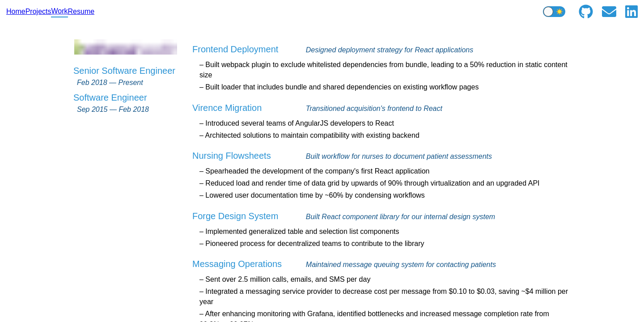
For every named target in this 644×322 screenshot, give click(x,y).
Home (16, 11)
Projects (38, 11)
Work (59, 11)
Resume (81, 11)
